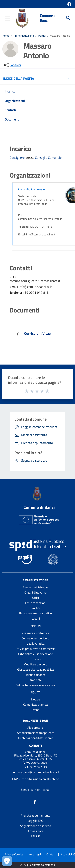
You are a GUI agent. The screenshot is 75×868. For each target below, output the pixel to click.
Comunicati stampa (35, 705)
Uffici (35, 598)
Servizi (36, 626)
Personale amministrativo (35, 613)
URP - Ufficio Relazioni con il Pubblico (36, 779)
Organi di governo (35, 592)
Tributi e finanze (36, 675)
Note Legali (35, 854)
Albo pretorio (35, 728)
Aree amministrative (35, 587)
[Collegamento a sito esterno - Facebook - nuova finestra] (35, 801)
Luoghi (36, 618)
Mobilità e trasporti (35, 664)
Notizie (36, 699)
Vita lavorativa (36, 643)
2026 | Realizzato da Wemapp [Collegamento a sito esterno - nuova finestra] (37, 865)
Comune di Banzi (48, 18)
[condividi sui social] (12, 65)
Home (6, 36)
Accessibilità (36, 831)
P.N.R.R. (36, 836)
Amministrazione (24, 36)
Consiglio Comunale (48, 158)
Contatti (35, 746)
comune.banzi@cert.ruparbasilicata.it (35, 772)
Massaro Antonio (60, 36)
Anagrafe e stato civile (36, 633)
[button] (69, 4)
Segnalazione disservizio (36, 826)
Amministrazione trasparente (36, 733)
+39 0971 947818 (36, 767)
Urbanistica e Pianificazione (36, 654)
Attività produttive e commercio (35, 649)
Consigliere (17, 158)
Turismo (35, 659)
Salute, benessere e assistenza (35, 685)
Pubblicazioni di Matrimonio (36, 738)
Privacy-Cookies (14, 854)
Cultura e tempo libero (35, 638)
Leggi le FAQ (35, 821)
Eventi (35, 710)
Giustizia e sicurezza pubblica (35, 670)
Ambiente (36, 680)
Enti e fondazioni (36, 603)
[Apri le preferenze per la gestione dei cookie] (7, 861)
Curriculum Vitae (37, 333)
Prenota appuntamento (35, 815)
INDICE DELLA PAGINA (20, 78)
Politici (42, 36)
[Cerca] (68, 18)
